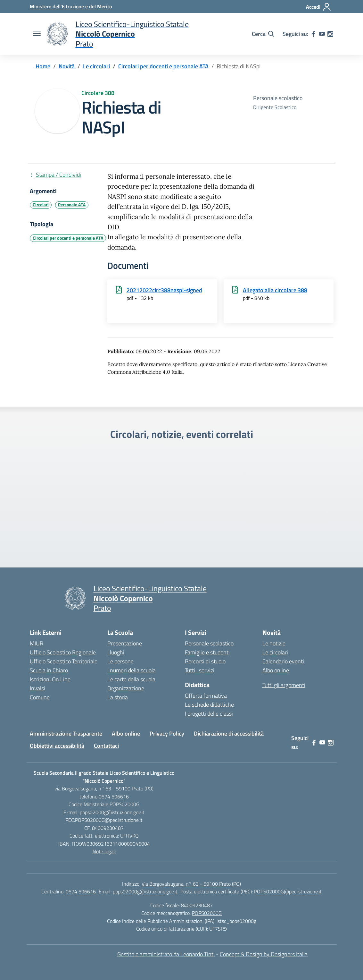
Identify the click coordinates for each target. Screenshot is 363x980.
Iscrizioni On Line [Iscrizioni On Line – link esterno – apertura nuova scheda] (50, 679)
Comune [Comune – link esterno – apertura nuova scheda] (40, 697)
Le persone (120, 661)
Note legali (104, 851)
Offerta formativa (206, 696)
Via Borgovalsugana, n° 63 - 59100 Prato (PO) (191, 884)
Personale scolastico (209, 643)
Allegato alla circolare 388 (275, 290)
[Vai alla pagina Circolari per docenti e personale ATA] (163, 66)
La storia (118, 697)
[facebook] (314, 34)
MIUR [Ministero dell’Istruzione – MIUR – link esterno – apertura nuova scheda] (37, 643)
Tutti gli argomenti (284, 685)
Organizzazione (126, 688)
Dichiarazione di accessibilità (229, 733)
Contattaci (106, 746)
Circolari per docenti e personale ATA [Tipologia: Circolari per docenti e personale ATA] (68, 238)
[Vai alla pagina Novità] (67, 66)
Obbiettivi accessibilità (57, 746)
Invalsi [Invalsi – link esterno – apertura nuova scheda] (37, 688)
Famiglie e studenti (207, 652)
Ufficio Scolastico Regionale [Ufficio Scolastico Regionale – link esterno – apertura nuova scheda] (63, 652)
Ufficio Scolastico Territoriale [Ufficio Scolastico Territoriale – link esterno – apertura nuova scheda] (64, 661)
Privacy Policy (167, 733)
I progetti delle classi (209, 714)
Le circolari (275, 652)
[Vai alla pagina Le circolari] (96, 66)
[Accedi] (319, 7)
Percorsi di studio (205, 661)
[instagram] (330, 34)
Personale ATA (72, 205)
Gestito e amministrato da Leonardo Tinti (166, 954)
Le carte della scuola (131, 679)
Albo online (276, 670)
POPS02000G (207, 913)
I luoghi (116, 652)
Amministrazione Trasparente (66, 733)
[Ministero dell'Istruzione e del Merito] (71, 6)
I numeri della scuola (132, 670)
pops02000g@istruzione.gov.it (145, 891)
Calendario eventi (283, 661)
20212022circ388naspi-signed (164, 290)
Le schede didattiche (209, 705)
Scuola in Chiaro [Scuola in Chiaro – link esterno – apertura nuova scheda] (49, 670)
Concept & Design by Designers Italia (264, 954)
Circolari (41, 205)
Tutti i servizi (200, 670)
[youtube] (322, 34)
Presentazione (125, 643)
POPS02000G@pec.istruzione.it (288, 891)
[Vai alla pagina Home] (43, 66)
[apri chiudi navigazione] (37, 34)
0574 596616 (81, 891)
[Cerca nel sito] (263, 34)
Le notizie (274, 643)
